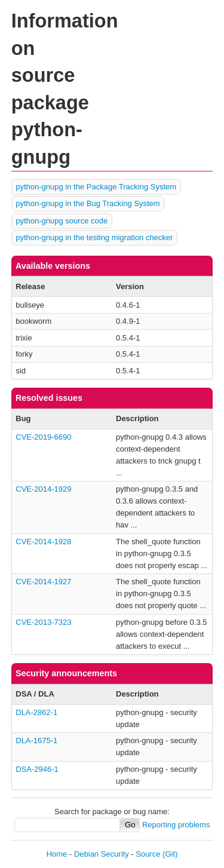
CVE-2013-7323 (43, 622)
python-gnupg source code (62, 221)
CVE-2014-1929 (43, 489)
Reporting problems (176, 825)
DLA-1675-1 (36, 740)
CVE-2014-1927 (43, 582)
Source (148, 854)
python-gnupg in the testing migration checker (94, 237)
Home (57, 854)
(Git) (170, 854)
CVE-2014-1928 (43, 542)
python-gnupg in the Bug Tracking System (88, 203)
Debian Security (102, 854)
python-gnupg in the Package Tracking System (96, 187)
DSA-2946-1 (37, 769)
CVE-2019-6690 (43, 437)
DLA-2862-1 (36, 712)
